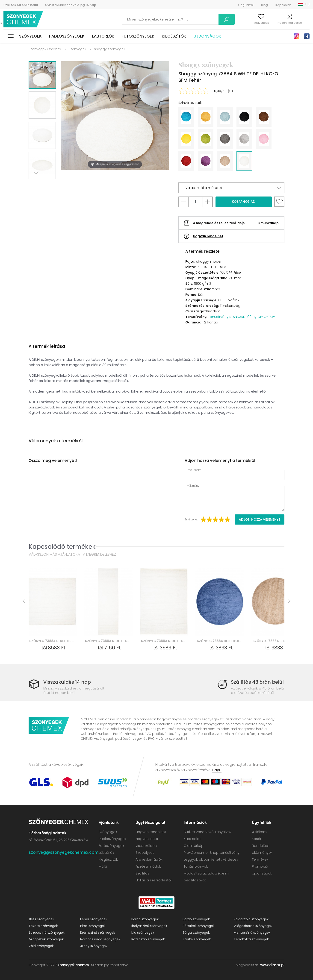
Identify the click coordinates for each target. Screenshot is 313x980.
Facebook (307, 36)
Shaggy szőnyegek (110, 49)
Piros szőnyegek (92, 926)
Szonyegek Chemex (45, 49)
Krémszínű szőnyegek (97, 933)
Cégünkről (246, 5)
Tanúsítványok (196, 866)
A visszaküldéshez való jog (70, 5)
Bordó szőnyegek (196, 919)
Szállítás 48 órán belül (257, 682)
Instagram (296, 36)
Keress (204, 19)
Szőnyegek (30, 36)
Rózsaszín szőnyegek (148, 939)
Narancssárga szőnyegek (100, 939)
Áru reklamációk (149, 859)
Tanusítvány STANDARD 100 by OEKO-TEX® (242, 317)
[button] (231, 188)
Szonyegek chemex (24, 19)
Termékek (260, 859)
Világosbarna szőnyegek (253, 926)
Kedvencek (252, 23)
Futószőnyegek (138, 36)
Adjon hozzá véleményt (260, 519)
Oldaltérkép (194, 846)
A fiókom (230, 23)
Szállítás (21, 5)
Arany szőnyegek (93, 946)
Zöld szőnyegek (41, 946)
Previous (47, 185)
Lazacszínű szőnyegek (46, 933)
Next (37, 185)
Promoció (260, 866)
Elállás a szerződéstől (154, 880)
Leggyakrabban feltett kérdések (211, 859)
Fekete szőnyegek (43, 926)
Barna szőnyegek (145, 919)
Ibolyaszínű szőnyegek (149, 926)
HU (307, 4)
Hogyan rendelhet (208, 236)
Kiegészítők (174, 36)
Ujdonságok (207, 36)
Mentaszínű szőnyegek (252, 933)
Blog (264, 5)
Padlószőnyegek (67, 36)
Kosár (306, 23)
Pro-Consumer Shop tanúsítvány (212, 852)
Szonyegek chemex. (73, 965)
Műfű (103, 866)
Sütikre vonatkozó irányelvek (208, 832)
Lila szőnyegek (142, 933)
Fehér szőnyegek (93, 919)
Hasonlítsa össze (281, 23)
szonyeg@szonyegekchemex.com (64, 852)
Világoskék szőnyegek (46, 939)
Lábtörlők (103, 36)
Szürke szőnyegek (196, 939)
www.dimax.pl (272, 965)
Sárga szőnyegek (196, 933)
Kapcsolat (283, 5)
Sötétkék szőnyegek (198, 926)
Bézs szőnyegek (41, 919)
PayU (217, 770)
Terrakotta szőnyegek (251, 939)
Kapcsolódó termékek (62, 547)
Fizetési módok (148, 866)
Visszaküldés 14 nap (68, 682)
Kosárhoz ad (244, 202)
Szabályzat (145, 852)
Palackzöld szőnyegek (251, 919)
